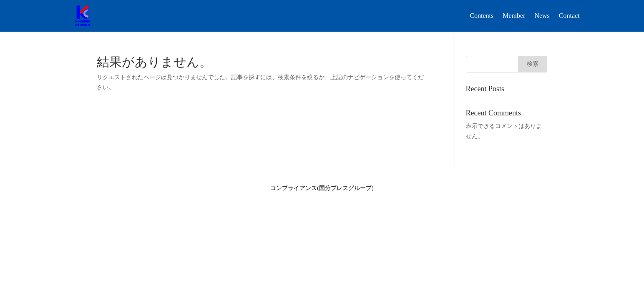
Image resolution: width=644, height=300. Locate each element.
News (542, 16)
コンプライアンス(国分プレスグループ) (322, 188)
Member (514, 16)
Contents (482, 16)
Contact (569, 16)
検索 (533, 64)
